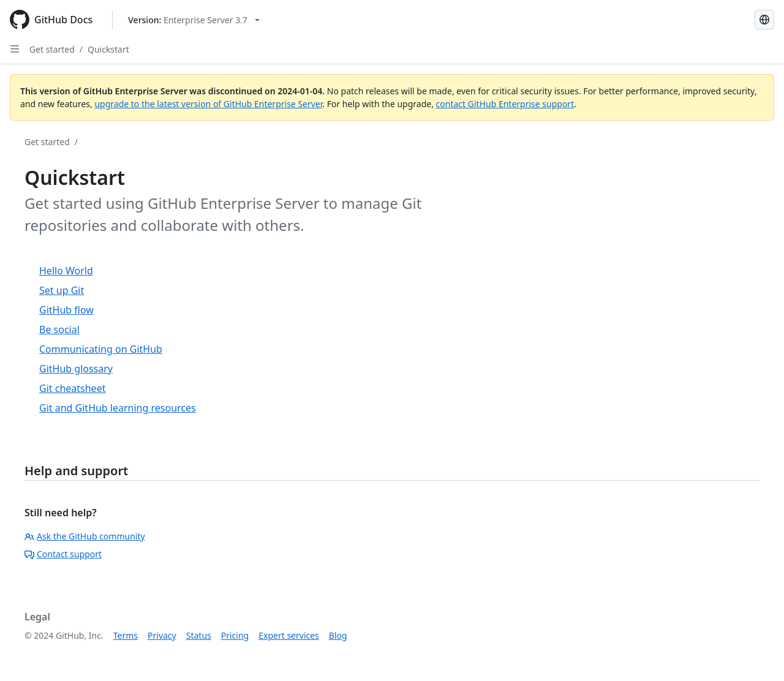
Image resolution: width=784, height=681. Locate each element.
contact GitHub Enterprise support (505, 104)
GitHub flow (66, 310)
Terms (126, 635)
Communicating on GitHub (101, 349)
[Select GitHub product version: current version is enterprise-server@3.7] (194, 20)
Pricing (235, 635)
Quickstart (108, 49)
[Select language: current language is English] (764, 20)
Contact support (63, 554)
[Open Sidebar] (15, 49)
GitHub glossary (76, 369)
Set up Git (62, 290)
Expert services (289, 635)
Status (199, 635)
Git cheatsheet (72, 388)
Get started (52, 49)
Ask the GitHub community (85, 536)
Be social (59, 329)
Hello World (66, 271)
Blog (338, 635)
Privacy (162, 635)
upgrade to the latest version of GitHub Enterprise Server (208, 104)
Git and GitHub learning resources (118, 408)
